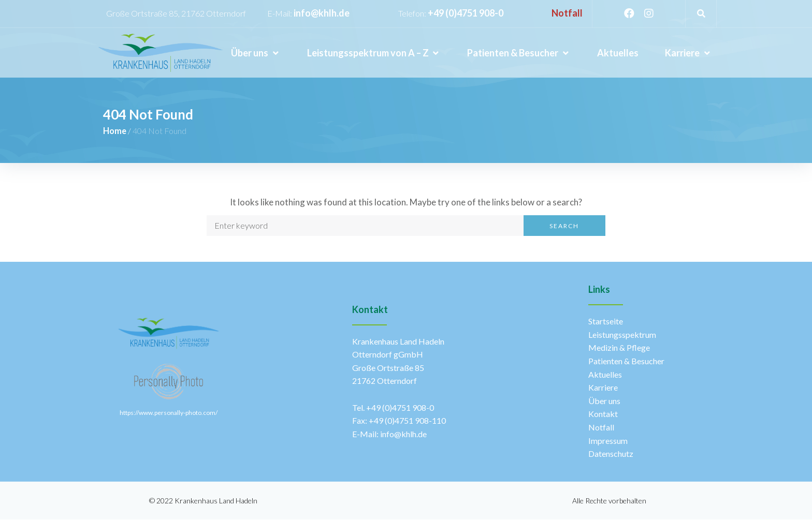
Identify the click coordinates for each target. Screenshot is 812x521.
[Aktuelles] (618, 53)
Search (564, 227)
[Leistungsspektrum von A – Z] (374, 53)
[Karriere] (688, 53)
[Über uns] (256, 53)
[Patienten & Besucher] (519, 53)
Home (115, 131)
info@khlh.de (322, 13)
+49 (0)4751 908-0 (466, 13)
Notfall (567, 13)
